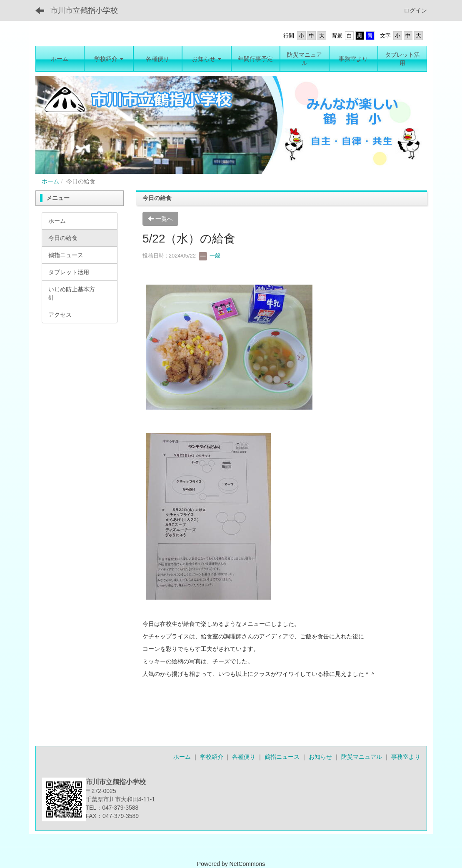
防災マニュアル (362, 757)
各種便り (244, 757)
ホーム (50, 181)
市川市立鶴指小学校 (84, 10)
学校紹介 (212, 757)
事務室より (406, 757)
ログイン (415, 10)
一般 (210, 256)
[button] (109, 59)
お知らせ (320, 757)
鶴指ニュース (282, 757)
